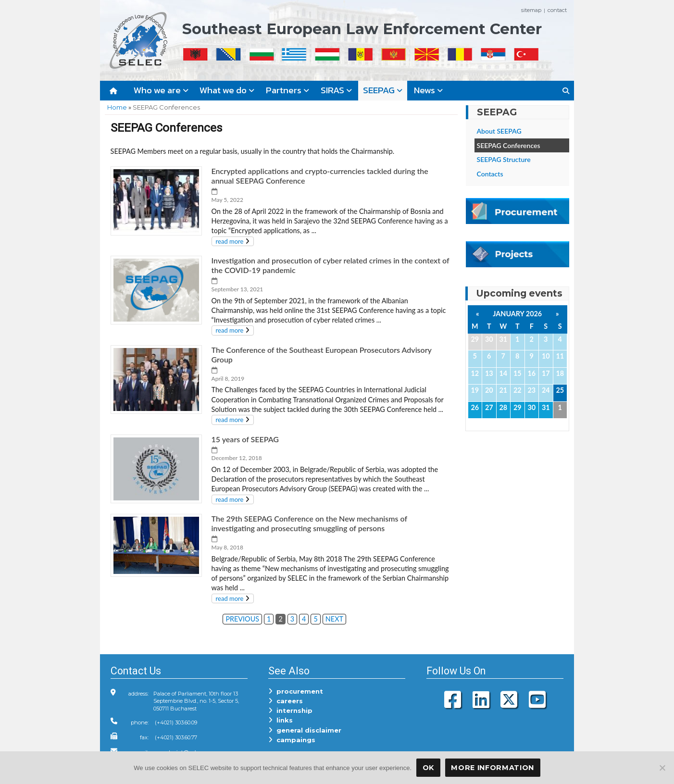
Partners (287, 90)
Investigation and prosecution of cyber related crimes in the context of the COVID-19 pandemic (331, 265)
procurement (296, 691)
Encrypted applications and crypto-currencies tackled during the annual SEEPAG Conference (320, 176)
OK (428, 768)
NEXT (334, 619)
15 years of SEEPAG (245, 439)
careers (286, 701)
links (281, 720)
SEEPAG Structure (504, 159)
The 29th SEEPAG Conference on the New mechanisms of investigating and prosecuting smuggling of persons (310, 523)
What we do (227, 90)
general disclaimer (305, 730)
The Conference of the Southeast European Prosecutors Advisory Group (322, 355)
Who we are (161, 90)
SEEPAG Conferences (509, 145)
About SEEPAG (499, 131)
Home (117, 107)
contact (557, 10)
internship (290, 710)
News (428, 90)
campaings (292, 740)
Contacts (490, 174)
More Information (493, 768)
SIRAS (336, 90)
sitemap (531, 10)
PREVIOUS (242, 619)
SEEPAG (383, 90)
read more (230, 241)
